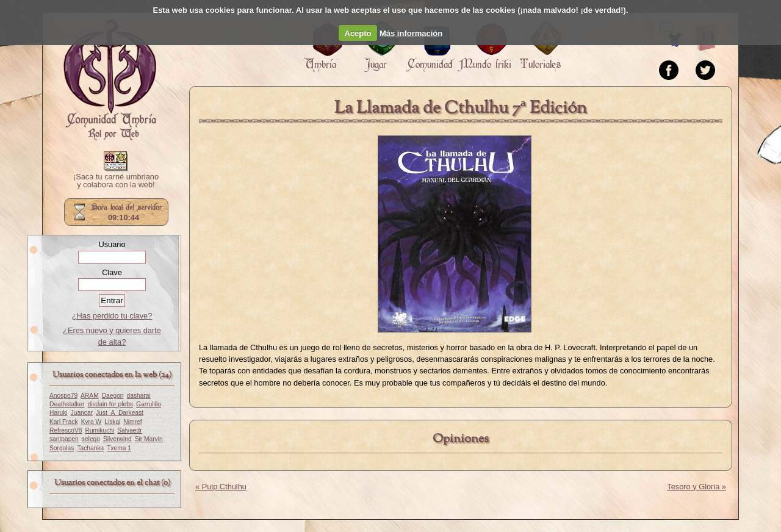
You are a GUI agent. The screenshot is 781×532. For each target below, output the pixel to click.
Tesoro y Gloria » (696, 487)
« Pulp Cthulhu (221, 487)
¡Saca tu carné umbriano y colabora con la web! (116, 181)
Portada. (110, 80)
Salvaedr (129, 430)
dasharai (139, 396)
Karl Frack (64, 422)
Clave (112, 272)
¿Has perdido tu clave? (112, 316)
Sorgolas (62, 448)
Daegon (113, 396)
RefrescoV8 (66, 430)
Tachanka (90, 448)
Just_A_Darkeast (120, 413)
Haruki (59, 413)
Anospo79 (63, 396)
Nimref (132, 422)
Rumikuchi (99, 430)
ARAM (90, 396)
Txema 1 (119, 448)
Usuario (112, 244)
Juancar (82, 413)
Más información (411, 33)
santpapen (64, 439)
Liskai (112, 422)
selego (91, 439)
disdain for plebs (110, 404)
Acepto (358, 33)
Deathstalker (67, 404)
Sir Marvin (149, 439)
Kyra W (92, 422)
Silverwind (117, 439)
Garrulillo (149, 404)
